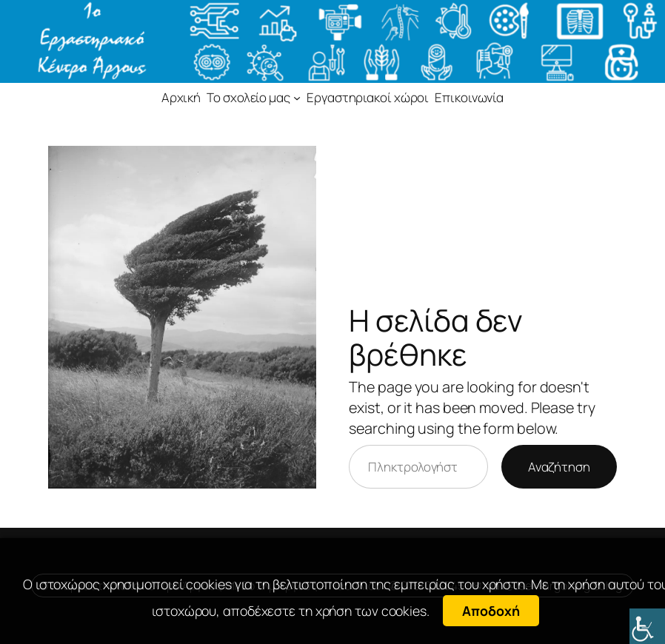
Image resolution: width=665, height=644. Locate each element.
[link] (647, 626)
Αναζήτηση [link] (559, 467)
